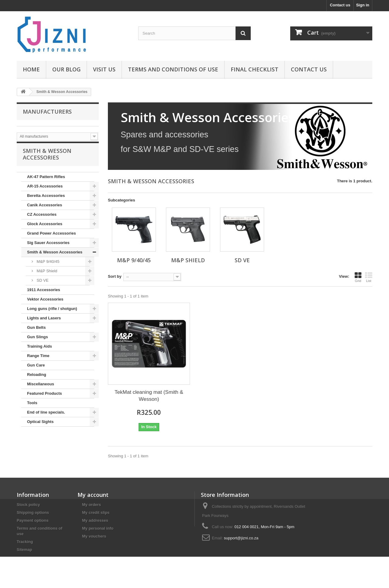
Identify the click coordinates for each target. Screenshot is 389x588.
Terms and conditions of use (173, 69)
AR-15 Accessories (45, 192)
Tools (32, 409)
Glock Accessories (45, 230)
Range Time (38, 361)
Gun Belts (36, 333)
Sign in (363, 5)
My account (93, 495)
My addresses (95, 520)
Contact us (340, 5)
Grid (358, 277)
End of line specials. (46, 418)
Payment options (33, 520)
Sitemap (24, 550)
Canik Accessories (45, 211)
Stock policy (28, 505)
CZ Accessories (42, 220)
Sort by (115, 276)
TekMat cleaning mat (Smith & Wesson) (149, 396)
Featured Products (45, 399)
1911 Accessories (44, 296)
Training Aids (40, 352)
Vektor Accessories (45, 305)
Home (31, 69)
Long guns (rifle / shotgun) (52, 314)
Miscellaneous (41, 390)
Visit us (104, 69)
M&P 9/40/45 (48, 267)
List (369, 277)
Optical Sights (40, 427)
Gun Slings (38, 343)
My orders (91, 505)
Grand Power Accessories (52, 239)
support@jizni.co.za (241, 538)
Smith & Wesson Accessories (55, 258)
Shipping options (33, 512)
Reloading (37, 380)
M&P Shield (46, 277)
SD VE (42, 286)
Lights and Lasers (44, 324)
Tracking (25, 542)
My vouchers (94, 536)
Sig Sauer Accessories (48, 248)
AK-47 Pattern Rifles (46, 182)
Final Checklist (255, 69)
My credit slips (96, 512)
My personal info (98, 528)
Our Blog (66, 69)
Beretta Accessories (46, 201)
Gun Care (36, 371)
